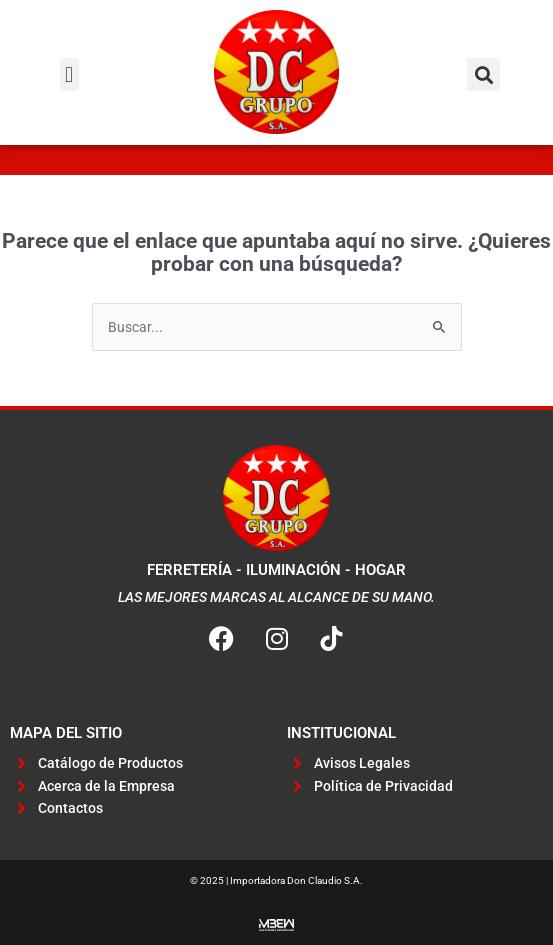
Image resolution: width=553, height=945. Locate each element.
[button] (69, 74)
